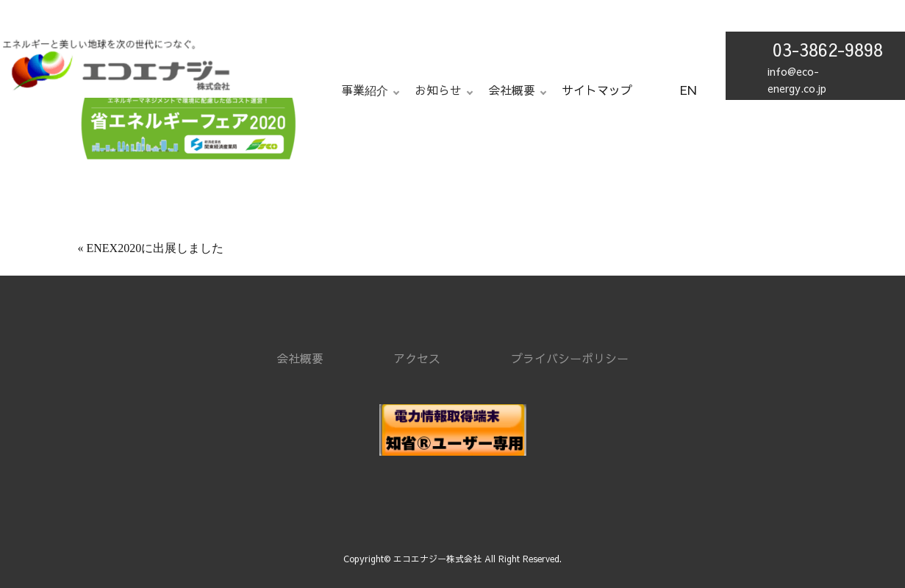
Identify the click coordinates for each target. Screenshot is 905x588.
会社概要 (300, 358)
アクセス (417, 358)
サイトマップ (597, 90)
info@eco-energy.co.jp (797, 79)
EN (688, 90)
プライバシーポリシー (570, 358)
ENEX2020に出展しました (155, 248)
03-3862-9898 (828, 49)
